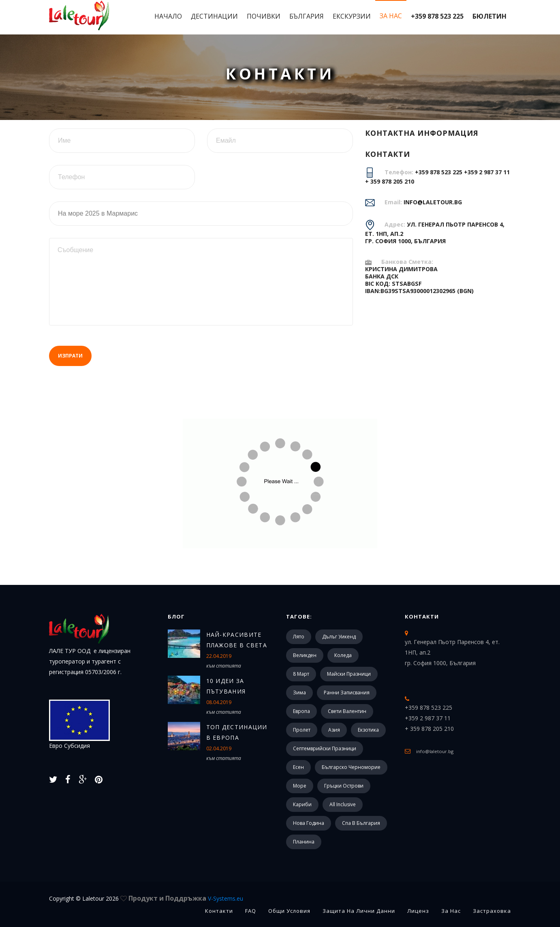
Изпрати (70, 356)
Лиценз (418, 911)
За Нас (391, 16)
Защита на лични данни (359, 911)
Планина (304, 842)
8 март (301, 674)
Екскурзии (352, 16)
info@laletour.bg (433, 202)
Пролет (302, 730)
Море (300, 786)
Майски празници (349, 674)
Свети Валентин (347, 711)
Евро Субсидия (79, 725)
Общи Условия (289, 911)
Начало (168, 16)
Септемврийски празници (325, 748)
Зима (299, 693)
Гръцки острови (344, 786)
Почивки (264, 16)
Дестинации (214, 16)
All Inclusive (343, 804)
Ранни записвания (347, 693)
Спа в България (361, 823)
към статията (224, 666)
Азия (334, 730)
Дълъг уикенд (339, 637)
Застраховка (492, 911)
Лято (299, 637)
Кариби (302, 804)
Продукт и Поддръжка (186, 898)
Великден (305, 655)
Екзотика (368, 730)
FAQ (251, 911)
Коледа (343, 655)
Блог (176, 617)
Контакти (422, 617)
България (307, 16)
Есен (298, 767)
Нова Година (309, 823)
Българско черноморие (351, 767)
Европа (301, 711)
